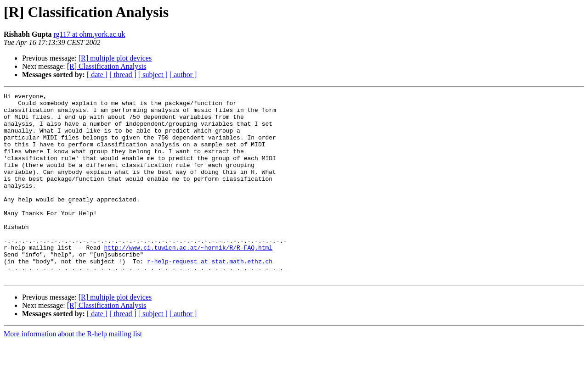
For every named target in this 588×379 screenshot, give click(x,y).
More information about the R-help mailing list (73, 371)
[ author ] (183, 75)
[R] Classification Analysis (107, 66)
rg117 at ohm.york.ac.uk (90, 34)
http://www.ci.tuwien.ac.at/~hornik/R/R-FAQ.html (188, 279)
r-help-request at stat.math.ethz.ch (210, 295)
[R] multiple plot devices (115, 58)
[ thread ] (123, 75)
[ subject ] (153, 75)
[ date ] (97, 75)
